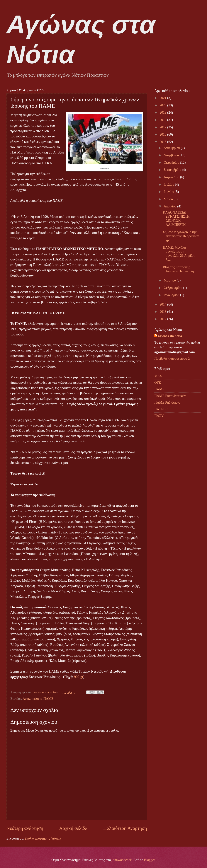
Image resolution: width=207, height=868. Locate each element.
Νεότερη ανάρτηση (25, 828)
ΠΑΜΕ (48, 699)
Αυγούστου (172, 177)
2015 (163, 142)
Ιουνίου (169, 192)
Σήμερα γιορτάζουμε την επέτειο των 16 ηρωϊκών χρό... (181, 236)
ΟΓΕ (158, 383)
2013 (163, 312)
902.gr (79, 677)
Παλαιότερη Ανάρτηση (125, 828)
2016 (163, 134)
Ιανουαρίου (172, 295)
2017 (163, 127)
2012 (163, 319)
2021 (163, 98)
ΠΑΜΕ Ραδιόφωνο (167, 403)
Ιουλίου (169, 185)
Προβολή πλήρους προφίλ (172, 359)
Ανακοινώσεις (32, 699)
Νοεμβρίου (172, 155)
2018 (163, 120)
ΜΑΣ (158, 376)
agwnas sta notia (170, 336)
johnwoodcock (122, 860)
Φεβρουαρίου (173, 288)
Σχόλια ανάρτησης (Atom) (43, 838)
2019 (163, 112)
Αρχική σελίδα (73, 828)
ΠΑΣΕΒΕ (161, 409)
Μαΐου (169, 199)
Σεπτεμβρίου (173, 170)
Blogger (149, 860)
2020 (163, 105)
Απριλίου (170, 206)
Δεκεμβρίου (172, 148)
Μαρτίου (170, 280)
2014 (163, 304)
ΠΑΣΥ (159, 416)
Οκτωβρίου (172, 163)
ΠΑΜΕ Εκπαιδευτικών (170, 396)
